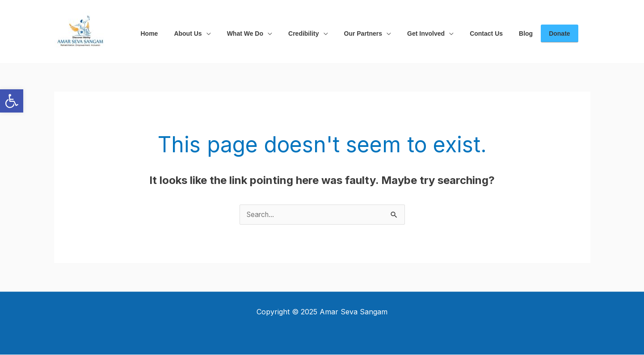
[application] (201, 32)
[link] (12, 101)
